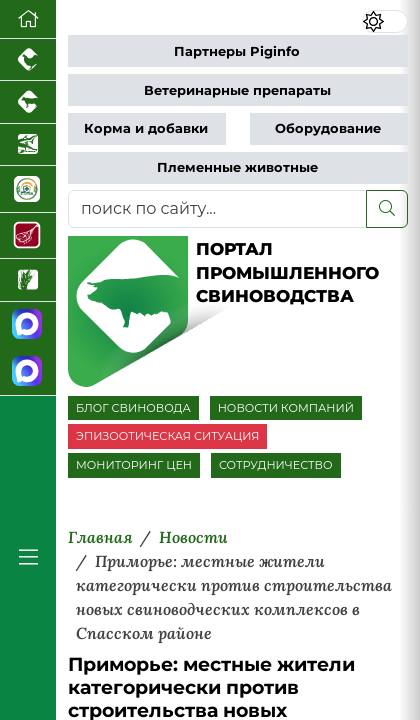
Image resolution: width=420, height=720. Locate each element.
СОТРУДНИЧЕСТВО (276, 465)
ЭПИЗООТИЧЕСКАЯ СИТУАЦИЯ (167, 436)
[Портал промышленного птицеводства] (28, 60)
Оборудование (328, 128)
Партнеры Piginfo (237, 51)
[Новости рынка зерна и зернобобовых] (28, 280)
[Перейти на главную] (28, 19)
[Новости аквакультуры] (28, 145)
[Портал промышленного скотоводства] (28, 102)
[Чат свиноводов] (28, 371)
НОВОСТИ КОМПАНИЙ (286, 408)
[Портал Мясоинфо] (28, 236)
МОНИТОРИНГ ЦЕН (134, 465)
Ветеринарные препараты (237, 90)
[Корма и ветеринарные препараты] (28, 189)
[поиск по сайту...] (217, 209)
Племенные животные (237, 167)
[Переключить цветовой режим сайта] (385, 21)
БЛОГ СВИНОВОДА (133, 408)
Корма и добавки (146, 128)
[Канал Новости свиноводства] (28, 325)
